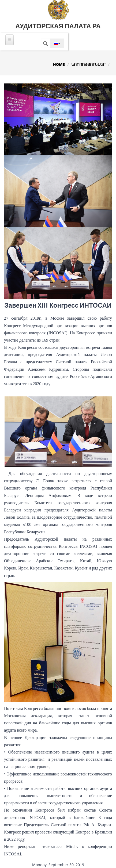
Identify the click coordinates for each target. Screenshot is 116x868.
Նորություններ (88, 64)
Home (59, 64)
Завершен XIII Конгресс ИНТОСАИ (58, 305)
